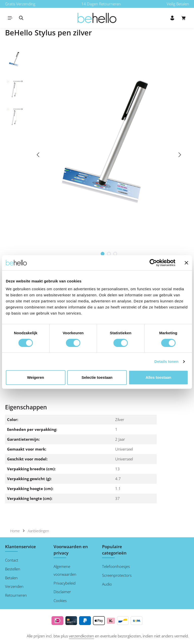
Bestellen (13, 569)
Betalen (11, 578)
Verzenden (14, 586)
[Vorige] (38, 155)
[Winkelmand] (184, 18)
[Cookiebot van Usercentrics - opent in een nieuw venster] (153, 263)
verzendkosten (81, 636)
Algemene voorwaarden (65, 570)
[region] (97, 155)
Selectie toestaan (97, 377)
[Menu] (10, 18)
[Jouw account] (172, 18)
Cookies (60, 601)
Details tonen (166, 361)
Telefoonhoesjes (116, 566)
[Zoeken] (21, 18)
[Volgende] (179, 155)
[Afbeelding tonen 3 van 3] (115, 254)
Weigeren (35, 377)
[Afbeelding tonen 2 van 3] (109, 254)
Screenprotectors (117, 575)
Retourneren (16, 595)
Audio (107, 584)
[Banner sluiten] (186, 263)
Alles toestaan (158, 377)
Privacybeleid (65, 583)
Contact (12, 560)
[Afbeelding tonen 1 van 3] (103, 254)
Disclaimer (62, 592)
